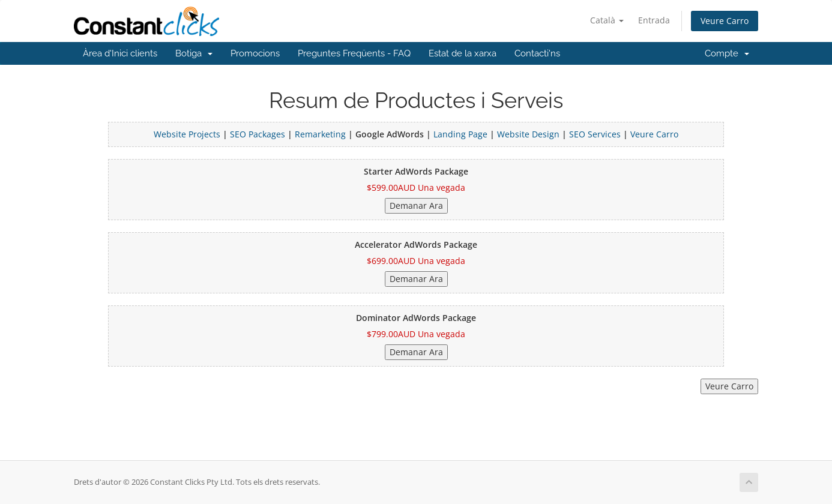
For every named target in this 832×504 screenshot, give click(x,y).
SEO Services (595, 134)
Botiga (194, 53)
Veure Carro (725, 21)
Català (607, 20)
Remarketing (321, 134)
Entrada (654, 20)
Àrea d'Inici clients (120, 53)
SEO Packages (258, 134)
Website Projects (187, 134)
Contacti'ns (537, 53)
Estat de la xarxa (463, 53)
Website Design (528, 134)
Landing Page (460, 134)
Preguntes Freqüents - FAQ (354, 53)
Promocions (255, 53)
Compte (727, 53)
